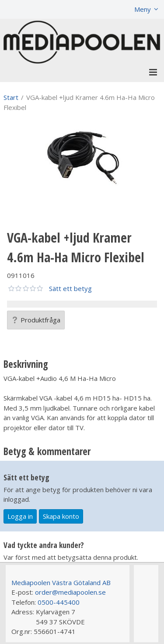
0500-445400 (59, 602)
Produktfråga (36, 320)
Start (11, 97)
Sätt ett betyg (70, 288)
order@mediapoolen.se (70, 592)
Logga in (20, 516)
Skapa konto (61, 516)
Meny (143, 9)
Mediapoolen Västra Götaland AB (61, 582)
